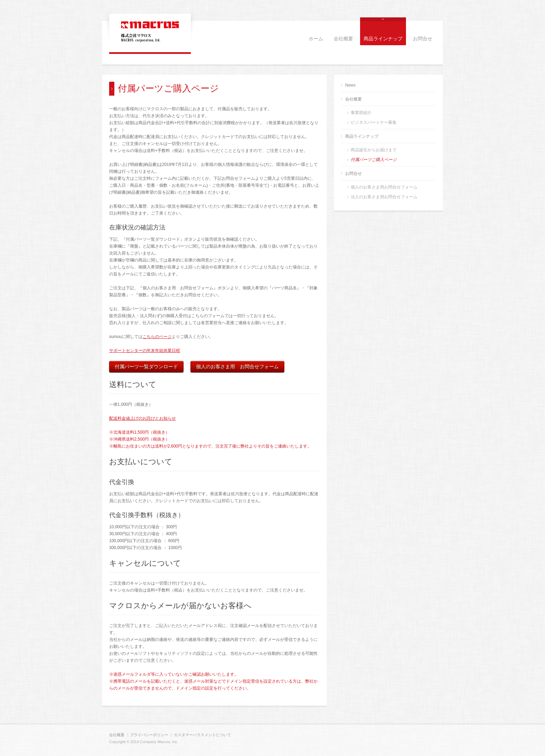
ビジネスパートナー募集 (374, 122)
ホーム (316, 39)
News (350, 85)
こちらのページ (157, 337)
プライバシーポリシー (149, 735)
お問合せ (423, 39)
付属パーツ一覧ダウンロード (146, 367)
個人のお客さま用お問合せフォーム (384, 187)
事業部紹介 (361, 113)
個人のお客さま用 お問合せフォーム (237, 367)
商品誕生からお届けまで (374, 150)
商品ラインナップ (383, 39)
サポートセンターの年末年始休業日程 (145, 351)
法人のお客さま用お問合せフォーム (384, 197)
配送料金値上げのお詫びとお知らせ (143, 418)
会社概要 (343, 39)
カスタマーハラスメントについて (202, 735)
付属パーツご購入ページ (374, 160)
